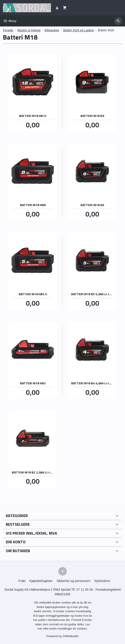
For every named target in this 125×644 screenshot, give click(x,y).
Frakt (22, 581)
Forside (8, 30)
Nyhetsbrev (102, 581)
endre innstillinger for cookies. (69, 629)
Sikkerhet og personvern (73, 581)
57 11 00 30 (85, 590)
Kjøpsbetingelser (41, 581)
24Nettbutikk (71, 636)
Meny (10, 21)
